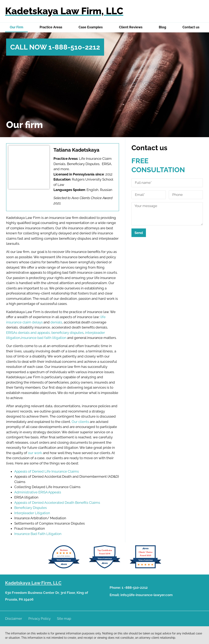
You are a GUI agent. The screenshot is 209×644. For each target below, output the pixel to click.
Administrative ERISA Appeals (38, 492)
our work (35, 453)
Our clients (80, 422)
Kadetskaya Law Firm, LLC (64, 11)
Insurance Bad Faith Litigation (38, 534)
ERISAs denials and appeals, (28, 333)
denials (56, 322)
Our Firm (17, 27)
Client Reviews (131, 27)
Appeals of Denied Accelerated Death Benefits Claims (57, 503)
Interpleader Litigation (32, 513)
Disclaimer (14, 619)
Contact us (191, 27)
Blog (162, 27)
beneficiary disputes (67, 333)
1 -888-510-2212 (135, 588)
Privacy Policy (39, 619)
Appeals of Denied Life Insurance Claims (47, 471)
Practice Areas (51, 27)
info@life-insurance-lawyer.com (147, 595)
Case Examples (91, 27)
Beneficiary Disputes (31, 508)
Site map (64, 619)
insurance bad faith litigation (44, 338)
